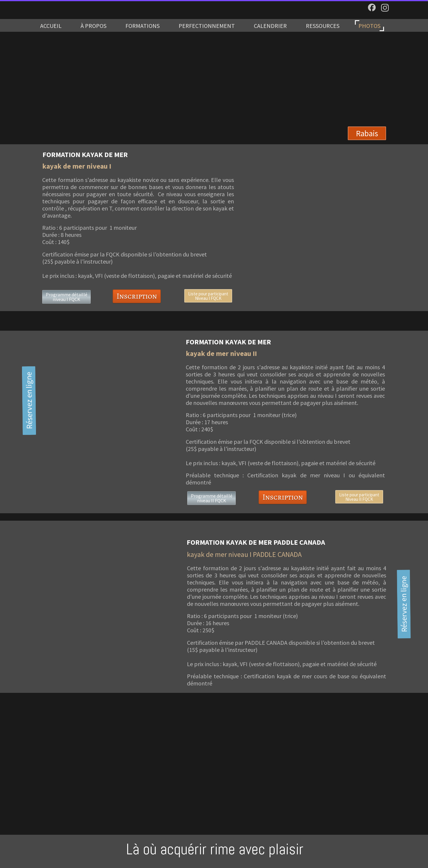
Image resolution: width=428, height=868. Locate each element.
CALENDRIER (270, 26)
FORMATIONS (143, 26)
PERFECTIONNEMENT (207, 26)
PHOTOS (369, 26)
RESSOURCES (323, 26)
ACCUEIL (51, 26)
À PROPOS (93, 26)
